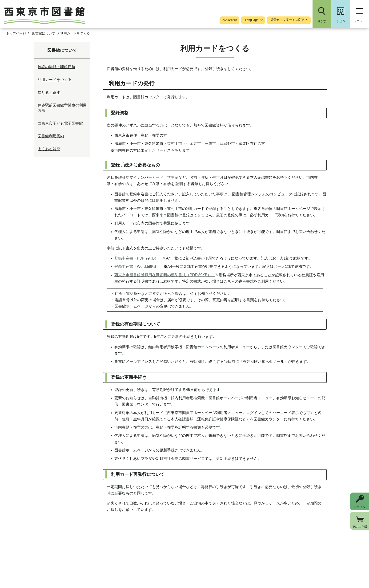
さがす (322, 21)
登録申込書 (136, 258)
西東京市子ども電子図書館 (60, 123)
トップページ (16, 33)
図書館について (44, 33)
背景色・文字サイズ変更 (287, 20)
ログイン (360, 507)
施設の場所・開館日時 (56, 67)
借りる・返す (49, 93)
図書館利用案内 (51, 136)
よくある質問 (49, 149)
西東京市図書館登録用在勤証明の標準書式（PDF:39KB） (165, 275)
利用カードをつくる (55, 80)
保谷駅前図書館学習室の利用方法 (62, 108)
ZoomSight (229, 20)
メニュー (360, 21)
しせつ (341, 21)
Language (252, 20)
